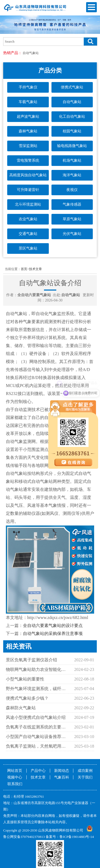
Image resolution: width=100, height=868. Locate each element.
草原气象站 (72, 219)
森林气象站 (28, 131)
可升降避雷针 (28, 190)
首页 (24, 269)
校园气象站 (72, 131)
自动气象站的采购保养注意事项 (53, 633)
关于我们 (85, 777)
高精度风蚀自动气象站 (28, 175)
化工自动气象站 (72, 117)
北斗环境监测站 (28, 204)
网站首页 (15, 771)
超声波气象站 (28, 117)
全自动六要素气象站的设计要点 (53, 625)
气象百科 (62, 777)
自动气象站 (31, 53)
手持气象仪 (28, 87)
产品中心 (38, 771)
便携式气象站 (72, 87)
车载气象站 (28, 102)
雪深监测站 (28, 146)
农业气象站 (28, 219)
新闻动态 (62, 771)
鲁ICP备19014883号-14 (77, 837)
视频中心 (15, 777)
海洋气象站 (72, 175)
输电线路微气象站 (72, 146)
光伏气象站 (72, 234)
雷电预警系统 (28, 160)
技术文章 (35, 269)
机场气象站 (72, 160)
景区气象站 (28, 248)
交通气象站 (28, 234)
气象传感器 (72, 204)
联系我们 (15, 784)
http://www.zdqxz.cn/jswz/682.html (58, 618)
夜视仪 (72, 190)
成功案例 (85, 771)
